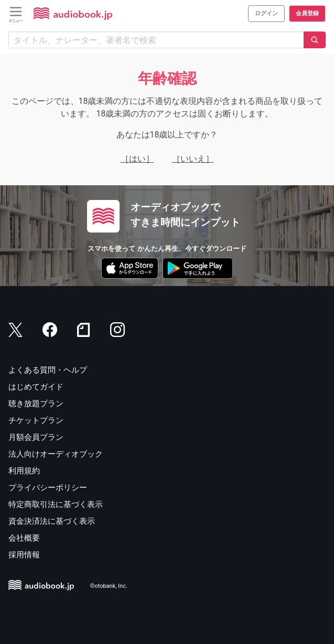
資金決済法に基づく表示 (52, 521)
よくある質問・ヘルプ (48, 370)
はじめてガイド (36, 387)
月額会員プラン (36, 437)
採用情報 (24, 555)
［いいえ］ (193, 159)
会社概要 (24, 538)
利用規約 (24, 471)
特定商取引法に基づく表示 (56, 504)
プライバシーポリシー (48, 488)
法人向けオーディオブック (56, 454)
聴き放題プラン (36, 404)
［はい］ (137, 159)
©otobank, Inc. (109, 587)
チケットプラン (36, 420)
